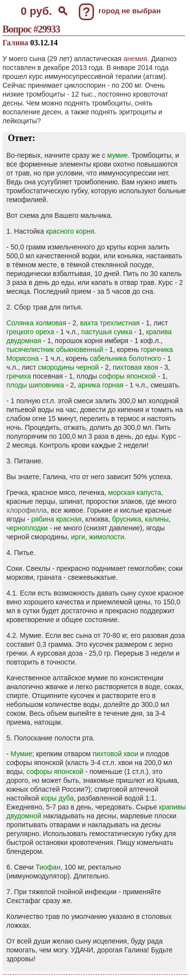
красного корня (70, 231)
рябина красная (57, 519)
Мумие (22, 754)
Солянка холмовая (36, 323)
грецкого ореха (30, 332)
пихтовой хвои (115, 754)
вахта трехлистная (110, 323)
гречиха (19, 376)
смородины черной (68, 367)
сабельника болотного (125, 358)
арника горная (101, 385)
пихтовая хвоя (135, 367)
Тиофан (48, 867)
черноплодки (27, 528)
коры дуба (57, 798)
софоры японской (127, 376)
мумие (118, 155)
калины (157, 519)
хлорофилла (27, 510)
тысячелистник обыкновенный (55, 350)
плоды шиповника (35, 385)
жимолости (107, 537)
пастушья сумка (107, 332)
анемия (135, 59)
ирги (78, 537)
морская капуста (135, 492)
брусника (127, 519)
